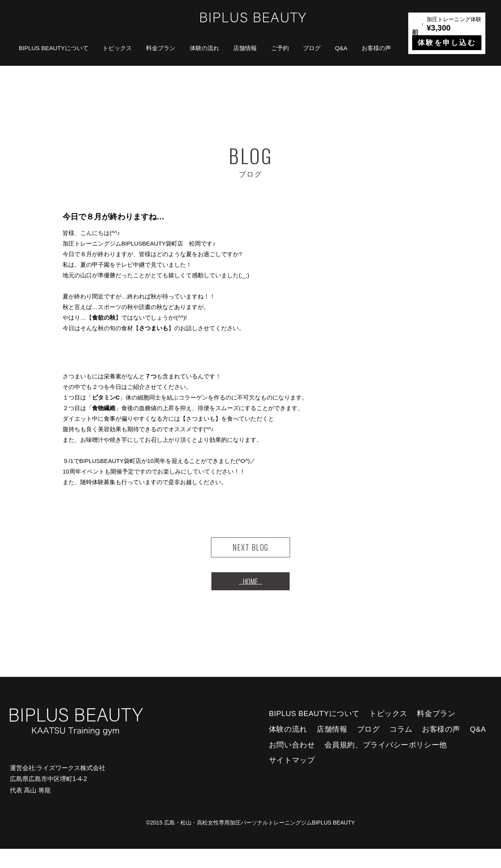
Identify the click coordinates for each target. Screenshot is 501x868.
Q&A (341, 48)
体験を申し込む (447, 43)
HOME (250, 596)
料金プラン (161, 48)
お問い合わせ (292, 764)
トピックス (117, 48)
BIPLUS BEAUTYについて (54, 48)
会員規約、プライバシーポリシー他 (386, 764)
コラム (401, 748)
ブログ (312, 48)
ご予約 (280, 48)
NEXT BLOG (251, 552)
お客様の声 (376, 48)
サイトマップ (292, 779)
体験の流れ (205, 48)
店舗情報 (245, 48)
